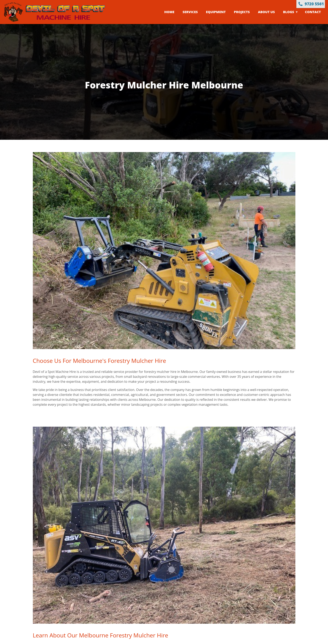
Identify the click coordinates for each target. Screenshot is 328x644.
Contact (313, 12)
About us (266, 12)
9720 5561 (314, 4)
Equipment (216, 12)
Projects (242, 12)
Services (190, 12)
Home (169, 12)
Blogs (289, 17)
